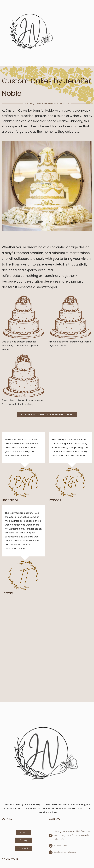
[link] (47, 105)
